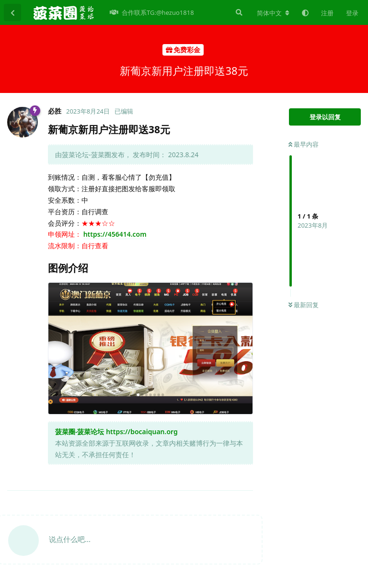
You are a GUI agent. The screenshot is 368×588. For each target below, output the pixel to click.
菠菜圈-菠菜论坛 (80, 432)
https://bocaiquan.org (142, 432)
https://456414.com (115, 234)
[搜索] (238, 12)
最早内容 (304, 144)
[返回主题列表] (12, 12)
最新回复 (304, 305)
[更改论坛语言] (273, 13)
